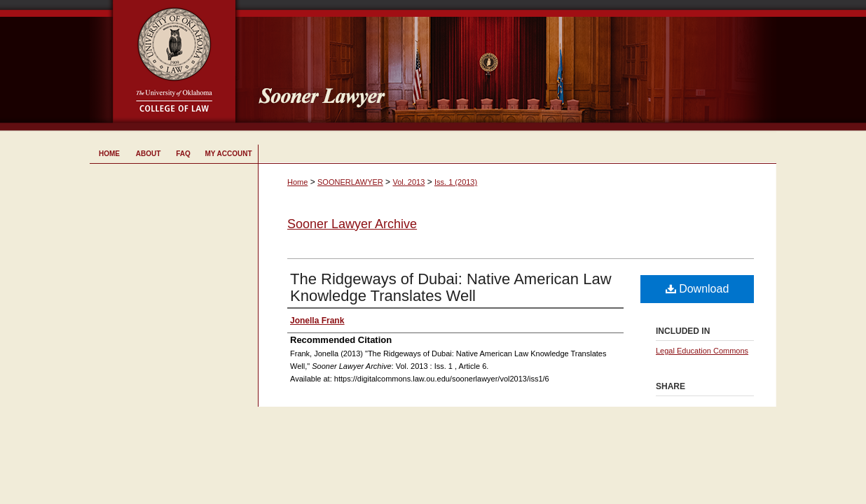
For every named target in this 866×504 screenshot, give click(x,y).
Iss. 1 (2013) (456, 182)
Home (297, 182)
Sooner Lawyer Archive (352, 224)
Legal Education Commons (702, 351)
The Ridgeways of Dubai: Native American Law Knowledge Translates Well (451, 287)
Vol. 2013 (408, 182)
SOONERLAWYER (350, 182)
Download (697, 289)
